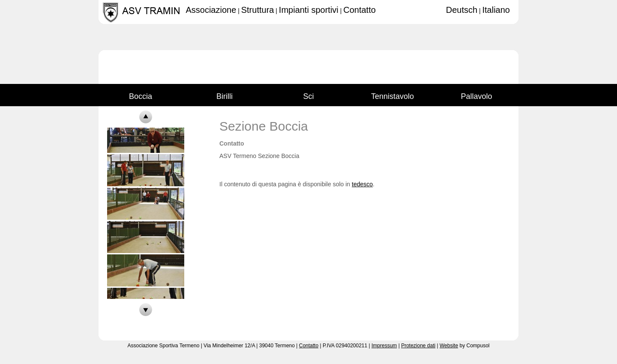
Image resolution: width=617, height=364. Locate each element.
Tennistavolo (392, 94)
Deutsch (462, 10)
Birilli (225, 94)
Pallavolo (476, 94)
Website (449, 346)
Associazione (211, 10)
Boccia (141, 94)
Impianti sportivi (309, 10)
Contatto (359, 10)
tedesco (362, 184)
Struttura (258, 10)
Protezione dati (418, 346)
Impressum (384, 346)
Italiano (496, 10)
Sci (308, 94)
